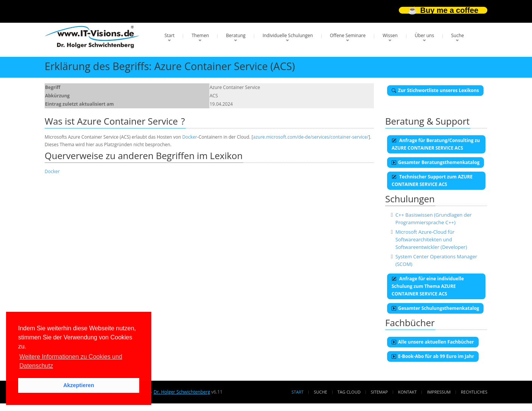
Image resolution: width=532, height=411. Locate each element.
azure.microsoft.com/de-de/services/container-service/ (311, 137)
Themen (200, 35)
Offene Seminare (348, 35)
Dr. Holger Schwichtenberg (182, 392)
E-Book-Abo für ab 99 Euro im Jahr (433, 356)
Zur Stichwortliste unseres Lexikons (435, 90)
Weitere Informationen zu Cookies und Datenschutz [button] (71, 361)
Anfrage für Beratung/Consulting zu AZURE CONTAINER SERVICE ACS (436, 144)
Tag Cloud (349, 392)
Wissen (390, 35)
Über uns (424, 35)
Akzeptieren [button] (79, 385)
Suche (457, 35)
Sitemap (379, 392)
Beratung (236, 35)
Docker (190, 137)
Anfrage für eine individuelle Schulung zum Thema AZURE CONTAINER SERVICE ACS (428, 286)
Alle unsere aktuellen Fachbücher (433, 342)
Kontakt (407, 392)
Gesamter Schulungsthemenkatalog (435, 308)
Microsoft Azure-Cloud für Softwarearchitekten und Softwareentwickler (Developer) (431, 239)
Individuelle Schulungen (288, 35)
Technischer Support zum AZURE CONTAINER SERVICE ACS (432, 180)
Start (170, 35)
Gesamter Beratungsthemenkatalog (436, 162)
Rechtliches (474, 392)
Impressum (439, 392)
